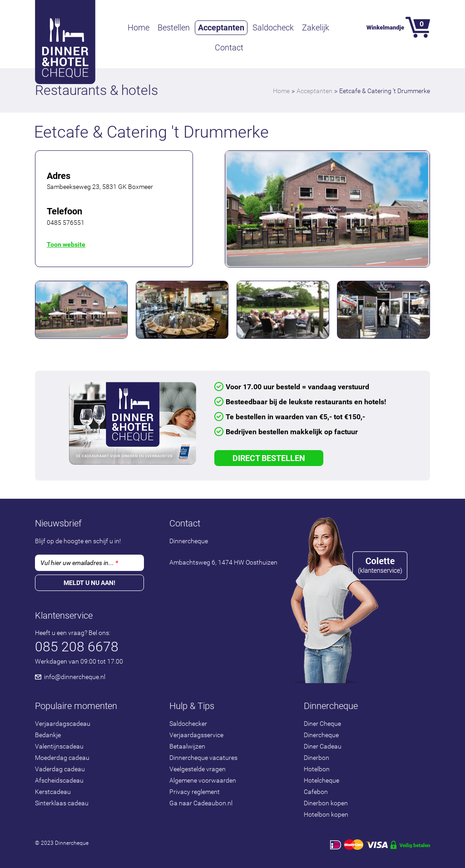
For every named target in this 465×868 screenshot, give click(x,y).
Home (139, 27)
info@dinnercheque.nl (75, 677)
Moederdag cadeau (62, 758)
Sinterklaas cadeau (62, 803)
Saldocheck (273, 27)
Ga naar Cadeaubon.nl (201, 803)
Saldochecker (188, 724)
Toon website (66, 244)
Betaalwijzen (187, 746)
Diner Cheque (322, 724)
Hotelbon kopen (326, 814)
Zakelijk (316, 27)
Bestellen (174, 27)
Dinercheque (321, 735)
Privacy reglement (195, 792)
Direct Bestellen (269, 458)
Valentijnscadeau (59, 746)
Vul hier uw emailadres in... (79, 563)
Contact (229, 47)
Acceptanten (221, 27)
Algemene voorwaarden (203, 780)
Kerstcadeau (53, 792)
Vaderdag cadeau (60, 769)
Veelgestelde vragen (198, 769)
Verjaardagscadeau (63, 724)
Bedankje (48, 735)
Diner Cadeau (323, 746)
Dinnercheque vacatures (203, 758)
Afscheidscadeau (59, 780)
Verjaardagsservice (196, 735)
